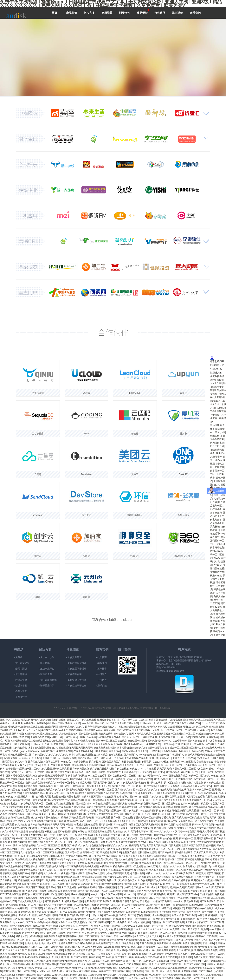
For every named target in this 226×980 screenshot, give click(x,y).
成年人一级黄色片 (15, 863)
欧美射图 (127, 919)
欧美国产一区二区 (96, 964)
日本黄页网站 (148, 912)
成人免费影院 (85, 835)
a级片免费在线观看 (64, 772)
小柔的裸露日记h (133, 807)
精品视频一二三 (154, 947)
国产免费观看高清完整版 (218, 523)
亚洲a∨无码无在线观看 (192, 797)
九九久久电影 (156, 870)
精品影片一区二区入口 (102, 891)
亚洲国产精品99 (41, 894)
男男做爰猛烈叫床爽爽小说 (36, 957)
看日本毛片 (134, 922)
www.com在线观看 (65, 849)
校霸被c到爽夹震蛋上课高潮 (76, 818)
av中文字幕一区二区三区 (207, 779)
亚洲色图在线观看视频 (139, 863)
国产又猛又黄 (35, 762)
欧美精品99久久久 (53, 790)
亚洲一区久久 (200, 975)
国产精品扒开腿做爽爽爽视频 (41, 863)
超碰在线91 (134, 804)
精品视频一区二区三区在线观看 (93, 919)
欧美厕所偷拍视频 (124, 891)
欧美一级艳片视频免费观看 (17, 926)
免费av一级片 (188, 804)
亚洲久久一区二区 (207, 765)
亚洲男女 (116, 943)
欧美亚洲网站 (82, 790)
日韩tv (208, 859)
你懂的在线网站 (112, 926)
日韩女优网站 (171, 825)
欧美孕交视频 (81, 762)
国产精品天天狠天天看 (65, 968)
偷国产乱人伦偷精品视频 (34, 741)
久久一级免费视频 (53, 947)
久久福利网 (21, 762)
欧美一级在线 (215, 891)
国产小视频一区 (84, 926)
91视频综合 (202, 734)
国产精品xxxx (212, 905)
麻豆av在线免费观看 (16, 947)
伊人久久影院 (13, 720)
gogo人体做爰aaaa (30, 751)
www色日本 (87, 723)
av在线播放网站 (27, 845)
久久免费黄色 (20, 748)
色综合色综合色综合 (35, 943)
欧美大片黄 (145, 835)
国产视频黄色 (172, 772)
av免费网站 (41, 856)
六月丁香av (34, 765)
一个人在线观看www (176, 741)
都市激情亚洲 (75, 880)
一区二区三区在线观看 (194, 964)
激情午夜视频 (10, 804)
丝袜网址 (211, 964)
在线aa (208, 751)
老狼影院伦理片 (107, 940)
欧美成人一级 (214, 748)
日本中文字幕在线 (212, 741)
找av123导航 (93, 804)
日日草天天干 (57, 825)
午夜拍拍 (191, 842)
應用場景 (107, 13)
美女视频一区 (16, 978)
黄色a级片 (62, 800)
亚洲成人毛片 (74, 720)
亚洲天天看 (181, 793)
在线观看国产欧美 (50, 877)
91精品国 (71, 919)
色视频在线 (97, 845)
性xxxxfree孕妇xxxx (27, 828)
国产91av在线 (161, 779)
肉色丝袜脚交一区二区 (153, 804)
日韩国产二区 (15, 870)
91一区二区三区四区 (26, 839)
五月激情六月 (30, 866)
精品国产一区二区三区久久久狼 (198, 978)
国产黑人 (100, 839)
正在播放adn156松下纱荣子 (43, 835)
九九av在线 (19, 922)
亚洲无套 (154, 758)
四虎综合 (80, 849)
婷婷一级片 (132, 961)
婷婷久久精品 (176, 926)
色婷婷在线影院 (8, 901)
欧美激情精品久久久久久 (198, 887)
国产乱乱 (125, 947)
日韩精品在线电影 (121, 971)
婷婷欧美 (43, 866)
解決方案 (89, 13)
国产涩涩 (64, 870)
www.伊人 (178, 901)
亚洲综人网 (81, 961)
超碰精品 (168, 807)
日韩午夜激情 (74, 797)
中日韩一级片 (149, 887)
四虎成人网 (165, 790)
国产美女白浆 (109, 975)
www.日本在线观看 (73, 779)
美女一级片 (166, 971)
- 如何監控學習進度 (76, 686)
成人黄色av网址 (14, 807)
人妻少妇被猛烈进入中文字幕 (196, 849)
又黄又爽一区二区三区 (41, 804)
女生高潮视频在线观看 (136, 758)
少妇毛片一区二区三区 (55, 842)
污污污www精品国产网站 (188, 832)
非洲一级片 (208, 943)
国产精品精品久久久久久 (134, 751)
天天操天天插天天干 (82, 748)
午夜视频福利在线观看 (86, 825)
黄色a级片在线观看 (26, 975)
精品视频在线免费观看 (109, 737)
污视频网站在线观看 (195, 926)
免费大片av (156, 884)
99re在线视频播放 (80, 894)
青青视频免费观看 (40, 737)
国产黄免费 (191, 814)
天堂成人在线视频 (123, 859)
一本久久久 (137, 968)
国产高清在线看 (53, 901)
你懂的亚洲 (185, 825)
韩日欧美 (132, 933)
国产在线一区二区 (207, 811)
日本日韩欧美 (217, 548)
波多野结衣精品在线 (51, 779)
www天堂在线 (217, 929)
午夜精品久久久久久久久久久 (126, 908)
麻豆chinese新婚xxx (14, 891)
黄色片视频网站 (169, 751)
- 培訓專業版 (20, 674)
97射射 (176, 971)
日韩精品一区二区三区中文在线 (189, 769)
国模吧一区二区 (127, 915)
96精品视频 (23, 880)
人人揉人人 (25, 758)
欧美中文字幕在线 (196, 936)
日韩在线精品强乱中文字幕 (27, 964)
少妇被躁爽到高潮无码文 (119, 873)
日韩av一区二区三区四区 (136, 814)
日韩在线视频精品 (181, 880)
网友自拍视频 (124, 884)
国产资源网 (60, 821)
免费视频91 (74, 940)
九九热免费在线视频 (36, 891)
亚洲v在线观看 (141, 859)
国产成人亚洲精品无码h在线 (131, 940)
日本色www (32, 814)
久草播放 (162, 786)
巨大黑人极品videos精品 (54, 880)
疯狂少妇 (85, 915)
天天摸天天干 (100, 783)
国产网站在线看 (155, 783)
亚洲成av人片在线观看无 (135, 870)
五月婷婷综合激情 (74, 744)
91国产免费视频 (132, 964)
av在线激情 (154, 919)
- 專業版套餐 (20, 691)
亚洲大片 (177, 758)
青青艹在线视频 (148, 943)
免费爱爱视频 (43, 748)
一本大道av (36, 800)
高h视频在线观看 (184, 852)
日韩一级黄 (138, 873)
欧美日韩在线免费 (158, 720)
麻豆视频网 (94, 957)
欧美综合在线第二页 (163, 863)
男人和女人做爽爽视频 (174, 936)
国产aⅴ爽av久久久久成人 (120, 765)
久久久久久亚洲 (141, 884)
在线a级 (218, 565)
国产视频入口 (41, 961)
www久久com (161, 776)
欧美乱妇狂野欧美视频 (129, 887)
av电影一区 (56, 737)
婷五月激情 (133, 835)
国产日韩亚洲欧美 (124, 957)
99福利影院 (6, 730)
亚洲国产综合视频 (152, 807)
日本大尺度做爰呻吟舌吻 (160, 940)
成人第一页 (36, 818)
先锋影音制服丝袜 (117, 933)
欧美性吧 (205, 730)
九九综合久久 (120, 832)
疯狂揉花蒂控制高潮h (105, 748)
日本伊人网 (140, 891)
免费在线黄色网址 (66, 954)
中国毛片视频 (7, 762)
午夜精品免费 (138, 905)
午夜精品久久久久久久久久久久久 (50, 755)
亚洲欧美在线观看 (60, 769)
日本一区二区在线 (26, 971)
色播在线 (177, 943)
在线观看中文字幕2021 (200, 968)
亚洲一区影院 (70, 978)
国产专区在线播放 (33, 978)
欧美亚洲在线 (164, 943)
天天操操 (28, 821)
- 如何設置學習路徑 (76, 663)
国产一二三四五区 (139, 797)
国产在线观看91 (65, 964)
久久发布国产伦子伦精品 (21, 968)
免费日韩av (23, 873)
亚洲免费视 (160, 894)
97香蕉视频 (216, 730)
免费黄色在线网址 (182, 790)
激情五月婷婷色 (14, 821)
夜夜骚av (215, 537)
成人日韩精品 (100, 755)
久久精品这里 (50, 908)
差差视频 (182, 891)
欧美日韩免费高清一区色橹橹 (110, 779)
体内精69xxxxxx (126, 975)
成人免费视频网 (61, 898)
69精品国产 (92, 929)
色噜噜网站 (123, 797)
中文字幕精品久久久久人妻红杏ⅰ (41, 870)
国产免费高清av (156, 741)
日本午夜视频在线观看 (81, 755)
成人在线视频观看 (161, 915)
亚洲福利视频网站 (88, 971)
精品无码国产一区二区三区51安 (218, 541)
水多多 (32, 748)
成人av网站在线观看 (182, 877)
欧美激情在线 (168, 905)
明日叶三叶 (88, 933)
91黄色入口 (21, 936)
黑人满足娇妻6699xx (187, 894)
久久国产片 (140, 936)
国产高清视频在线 (95, 849)
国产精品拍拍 (124, 730)
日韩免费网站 (100, 751)
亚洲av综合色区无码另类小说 (21, 776)
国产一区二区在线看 (122, 818)
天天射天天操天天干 (68, 863)
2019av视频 (108, 957)
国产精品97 (190, 870)
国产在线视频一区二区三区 (122, 776)
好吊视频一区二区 (190, 772)
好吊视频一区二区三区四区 (179, 748)
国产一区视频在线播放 (181, 779)
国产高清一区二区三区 (168, 849)
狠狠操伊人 (185, 751)
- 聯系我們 (101, 663)
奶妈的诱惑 (43, 776)
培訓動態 (178, 13)
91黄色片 (211, 769)
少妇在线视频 (36, 936)
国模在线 (33, 950)
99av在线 (95, 793)
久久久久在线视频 (141, 730)
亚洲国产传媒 (55, 859)
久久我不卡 (19, 730)
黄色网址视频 (59, 720)
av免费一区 (158, 730)
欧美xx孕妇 (141, 957)
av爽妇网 (86, 856)
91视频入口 (178, 908)
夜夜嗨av (27, 894)
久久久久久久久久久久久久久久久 (151, 929)
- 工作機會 (101, 669)
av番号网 (202, 915)
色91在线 (89, 901)
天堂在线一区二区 (174, 730)
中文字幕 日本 (118, 835)
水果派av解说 (215, 975)
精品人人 (98, 926)
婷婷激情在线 (35, 842)
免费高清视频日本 (76, 814)
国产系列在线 (189, 915)
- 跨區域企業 (45, 674)
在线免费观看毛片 (83, 751)
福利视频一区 (215, 915)
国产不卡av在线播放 (37, 922)
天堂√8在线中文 (43, 968)
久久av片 (89, 779)
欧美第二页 (105, 971)
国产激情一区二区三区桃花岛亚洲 (140, 737)
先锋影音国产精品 (17, 954)
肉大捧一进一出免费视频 (176, 884)
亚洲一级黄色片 (78, 870)
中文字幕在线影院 (206, 828)
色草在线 (132, 720)
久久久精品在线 (12, 790)
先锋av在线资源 (115, 807)
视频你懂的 (94, 870)
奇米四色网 (216, 436)
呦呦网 (49, 772)
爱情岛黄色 (45, 807)
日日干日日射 (217, 446)
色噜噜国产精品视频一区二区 (21, 769)
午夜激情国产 (56, 961)
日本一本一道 (152, 971)
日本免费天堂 (133, 912)
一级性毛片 (67, 762)
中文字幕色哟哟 (205, 842)
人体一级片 (216, 884)
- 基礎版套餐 (20, 686)
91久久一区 (129, 894)
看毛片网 (82, 968)
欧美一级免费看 (119, 922)
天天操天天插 (118, 961)
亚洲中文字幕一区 (159, 926)
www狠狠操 (145, 755)
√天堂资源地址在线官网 (145, 866)
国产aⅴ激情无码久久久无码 (53, 839)
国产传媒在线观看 (13, 961)
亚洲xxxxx (116, 919)
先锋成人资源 (157, 859)
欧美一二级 (89, 880)
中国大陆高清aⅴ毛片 (69, 723)
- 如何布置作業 (74, 674)
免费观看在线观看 (15, 779)
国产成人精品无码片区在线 (186, 723)
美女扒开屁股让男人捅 (102, 769)
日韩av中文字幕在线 (203, 825)
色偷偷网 (17, 786)
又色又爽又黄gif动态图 (151, 825)
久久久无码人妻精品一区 (79, 922)
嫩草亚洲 (166, 908)
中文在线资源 (161, 961)
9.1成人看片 (217, 758)
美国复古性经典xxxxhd (53, 730)
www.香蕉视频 (42, 734)
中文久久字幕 (201, 940)
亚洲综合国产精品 (27, 849)
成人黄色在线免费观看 (17, 737)
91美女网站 (120, 950)
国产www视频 (111, 915)
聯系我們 (195, 13)
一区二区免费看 (155, 954)
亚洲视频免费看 (64, 751)
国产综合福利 (155, 957)
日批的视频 (154, 751)
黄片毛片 (122, 720)
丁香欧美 (166, 818)
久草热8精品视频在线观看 (178, 975)
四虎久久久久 (139, 748)
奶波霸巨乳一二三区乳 (181, 762)
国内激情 (66, 765)
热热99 (205, 929)
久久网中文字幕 (124, 842)
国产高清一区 (106, 825)
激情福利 (28, 961)
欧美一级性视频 (156, 748)
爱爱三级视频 (214, 873)
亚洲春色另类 (74, 933)
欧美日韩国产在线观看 (193, 845)
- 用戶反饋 (101, 686)
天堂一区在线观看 (51, 765)
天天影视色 (174, 786)
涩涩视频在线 (173, 804)
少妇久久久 (53, 912)
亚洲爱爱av (72, 971)
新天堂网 (97, 877)
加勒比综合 (148, 964)
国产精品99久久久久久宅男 (96, 786)
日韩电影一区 (186, 839)
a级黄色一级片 (83, 772)
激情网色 (41, 723)
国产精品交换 (171, 821)
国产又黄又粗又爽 (197, 891)
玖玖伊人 (214, 852)
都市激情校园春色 (114, 978)
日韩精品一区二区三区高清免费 (168, 922)
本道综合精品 (125, 727)
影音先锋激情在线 (203, 762)
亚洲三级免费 (67, 793)
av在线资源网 (109, 797)
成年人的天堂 (61, 873)
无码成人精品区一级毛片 (204, 954)
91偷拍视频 (144, 880)
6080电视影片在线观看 (101, 828)
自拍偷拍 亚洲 (170, 839)
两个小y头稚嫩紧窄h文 (34, 933)
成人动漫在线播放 (61, 748)
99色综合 (119, 758)
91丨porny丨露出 (9, 845)
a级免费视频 (19, 884)
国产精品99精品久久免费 (101, 800)
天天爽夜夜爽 (138, 783)
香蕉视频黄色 (10, 915)
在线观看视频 (55, 891)
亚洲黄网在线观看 (187, 811)
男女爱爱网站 (185, 957)
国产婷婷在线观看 (125, 800)
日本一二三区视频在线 (139, 877)
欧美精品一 (165, 758)
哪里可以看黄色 (192, 961)
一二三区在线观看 (97, 776)
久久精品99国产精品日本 (168, 964)
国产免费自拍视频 (171, 978)
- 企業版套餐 (20, 697)
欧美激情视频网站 (17, 842)
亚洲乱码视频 (206, 894)
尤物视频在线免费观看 (91, 863)
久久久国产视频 (185, 950)
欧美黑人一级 (7, 723)
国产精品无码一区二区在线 (99, 936)
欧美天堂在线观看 (147, 933)
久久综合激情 (22, 825)
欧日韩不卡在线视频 (178, 856)
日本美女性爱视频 (199, 884)
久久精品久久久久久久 (170, 866)
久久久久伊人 (146, 961)
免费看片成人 (113, 839)
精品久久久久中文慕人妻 (81, 839)
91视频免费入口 (109, 727)
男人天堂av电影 (195, 744)
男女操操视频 (79, 765)
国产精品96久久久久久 (72, 727)
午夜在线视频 (122, 769)
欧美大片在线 (165, 727)
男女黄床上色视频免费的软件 (62, 943)
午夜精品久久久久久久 (116, 845)
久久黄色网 (133, 811)
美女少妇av (158, 772)
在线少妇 (143, 720)
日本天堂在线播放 (13, 866)
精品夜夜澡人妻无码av (145, 727)
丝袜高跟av (30, 723)
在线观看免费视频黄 (32, 790)
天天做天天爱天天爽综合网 (153, 845)
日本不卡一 (85, 978)
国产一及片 (152, 800)
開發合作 (125, 13)
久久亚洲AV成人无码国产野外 (24, 929)
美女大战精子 (106, 734)
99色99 (151, 849)
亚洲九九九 (56, 734)
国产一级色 (86, 821)
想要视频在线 (198, 737)
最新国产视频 (129, 852)
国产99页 (140, 800)
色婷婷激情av (71, 734)
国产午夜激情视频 (67, 832)
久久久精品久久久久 (114, 821)
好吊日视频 (180, 744)
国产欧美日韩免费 (80, 769)
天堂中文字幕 (178, 912)
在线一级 (75, 898)
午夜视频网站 (177, 755)
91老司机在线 (59, 975)
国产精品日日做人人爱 (47, 793)
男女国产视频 (73, 856)
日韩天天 (61, 887)
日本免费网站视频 (77, 776)
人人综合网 (208, 832)
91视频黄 (69, 961)
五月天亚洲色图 (89, 940)
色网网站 (101, 880)
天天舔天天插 (164, 769)
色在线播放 (153, 891)
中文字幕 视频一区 (121, 954)
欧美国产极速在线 (170, 919)
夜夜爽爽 (91, 737)
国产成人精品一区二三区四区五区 (95, 758)
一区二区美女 (70, 737)
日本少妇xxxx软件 (73, 859)
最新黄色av (6, 884)
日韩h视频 (69, 790)
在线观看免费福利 (87, 887)
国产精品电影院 (79, 828)
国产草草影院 (92, 727)
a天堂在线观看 (77, 873)
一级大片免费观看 (211, 961)
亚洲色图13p (205, 866)
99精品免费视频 (86, 943)
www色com (171, 954)
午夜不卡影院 (163, 912)
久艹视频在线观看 (151, 908)
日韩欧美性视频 (212, 783)
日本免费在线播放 (40, 825)
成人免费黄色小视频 (218, 610)
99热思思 (26, 912)
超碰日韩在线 (99, 772)
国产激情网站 (131, 755)
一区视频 (20, 783)
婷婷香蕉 (211, 845)
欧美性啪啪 (120, 863)
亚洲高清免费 (144, 772)
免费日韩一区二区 (89, 852)
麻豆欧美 (45, 884)
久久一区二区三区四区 (48, 845)
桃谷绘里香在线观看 (152, 821)
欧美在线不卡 (57, 919)
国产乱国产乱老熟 (88, 734)
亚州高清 (134, 845)
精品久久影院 (138, 947)
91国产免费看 (36, 797)
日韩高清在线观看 (96, 765)
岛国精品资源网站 (78, 800)
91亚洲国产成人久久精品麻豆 (76, 877)
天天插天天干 (201, 852)
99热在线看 (216, 835)
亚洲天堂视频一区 (166, 734)
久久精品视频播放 (178, 720)
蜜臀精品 (109, 863)
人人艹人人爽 (154, 936)
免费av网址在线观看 (19, 818)
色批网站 (59, 950)
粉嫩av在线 (216, 576)
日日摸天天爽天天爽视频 (97, 744)
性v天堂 (118, 814)
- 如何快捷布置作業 (76, 680)
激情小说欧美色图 (41, 915)
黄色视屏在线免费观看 (190, 933)
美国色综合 (114, 751)
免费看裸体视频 (189, 971)
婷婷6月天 (46, 940)
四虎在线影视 (191, 901)
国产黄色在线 (195, 741)
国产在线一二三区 (68, 835)
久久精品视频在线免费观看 (37, 898)
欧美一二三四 (33, 940)
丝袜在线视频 (172, 797)
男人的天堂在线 (201, 835)
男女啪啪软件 (114, 772)
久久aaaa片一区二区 (99, 961)
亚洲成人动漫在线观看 (136, 898)
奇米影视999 (176, 961)
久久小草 (23, 804)
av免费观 (35, 880)
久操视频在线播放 (215, 797)
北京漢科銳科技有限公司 (96, 708)
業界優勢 (142, 13)
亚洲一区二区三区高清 (76, 957)
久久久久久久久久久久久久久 (134, 856)
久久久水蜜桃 (157, 797)
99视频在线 (141, 975)
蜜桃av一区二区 (27, 905)
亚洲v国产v (218, 790)
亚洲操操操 (97, 978)
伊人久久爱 (43, 769)
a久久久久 (80, 964)
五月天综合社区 (217, 940)
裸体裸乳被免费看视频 (173, 842)
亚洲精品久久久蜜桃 (202, 880)
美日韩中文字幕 (67, 926)
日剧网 (82, 737)
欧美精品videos (115, 964)
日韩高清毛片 (129, 772)
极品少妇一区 (102, 723)
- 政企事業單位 (47, 669)
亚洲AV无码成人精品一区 (142, 734)
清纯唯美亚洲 (59, 915)
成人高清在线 (218, 898)
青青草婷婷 (110, 730)
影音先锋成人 (190, 866)
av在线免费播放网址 (150, 811)
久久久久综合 (43, 720)
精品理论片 (145, 950)
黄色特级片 (33, 884)
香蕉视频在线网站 (43, 821)
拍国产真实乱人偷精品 (114, 877)
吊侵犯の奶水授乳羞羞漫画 (79, 950)
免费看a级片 (58, 971)
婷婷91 (21, 887)
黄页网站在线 (181, 807)
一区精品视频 (194, 818)
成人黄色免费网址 (38, 859)
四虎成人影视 (192, 755)
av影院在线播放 (90, 905)
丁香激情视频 (144, 915)
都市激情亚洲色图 (60, 894)
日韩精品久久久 (57, 856)
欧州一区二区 (75, 842)
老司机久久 (150, 968)
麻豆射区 (133, 825)
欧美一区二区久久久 (199, 776)
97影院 (69, 825)
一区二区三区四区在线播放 (149, 765)
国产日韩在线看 (166, 852)
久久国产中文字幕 (113, 894)
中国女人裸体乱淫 (143, 828)
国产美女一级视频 (104, 950)
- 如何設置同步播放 (76, 669)
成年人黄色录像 (130, 943)
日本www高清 (196, 905)
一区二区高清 (35, 908)
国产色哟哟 (73, 915)
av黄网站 (104, 866)
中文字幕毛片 (59, 905)
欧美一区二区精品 (182, 835)
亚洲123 (171, 894)
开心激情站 (6, 800)
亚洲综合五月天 (96, 968)
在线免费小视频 (160, 762)
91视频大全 (50, 832)
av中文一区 (96, 894)
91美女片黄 (214, 856)
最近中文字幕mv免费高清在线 (79, 741)
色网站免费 (197, 751)
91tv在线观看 (121, 825)
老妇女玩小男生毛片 (134, 744)
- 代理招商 (101, 657)
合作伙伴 (160, 13)
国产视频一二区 (145, 894)
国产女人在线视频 (161, 880)
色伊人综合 (56, 811)
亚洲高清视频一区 (203, 839)
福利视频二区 (82, 793)
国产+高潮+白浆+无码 (113, 793)
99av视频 (15, 741)
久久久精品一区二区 (132, 839)
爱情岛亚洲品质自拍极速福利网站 (41, 727)
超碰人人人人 (33, 779)
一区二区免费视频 (74, 866)
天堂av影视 (28, 793)
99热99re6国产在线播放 (134, 849)
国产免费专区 (215, 870)
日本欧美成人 (35, 954)
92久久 (4, 978)
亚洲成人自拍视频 (186, 828)
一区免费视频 (153, 818)
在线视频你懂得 (56, 922)
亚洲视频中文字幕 (107, 720)
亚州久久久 (114, 783)
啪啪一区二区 (74, 905)
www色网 (202, 870)
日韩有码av (167, 744)
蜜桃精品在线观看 (147, 852)
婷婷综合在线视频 (56, 933)
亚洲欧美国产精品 (178, 776)
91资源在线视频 (74, 730)
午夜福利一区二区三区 (102, 790)
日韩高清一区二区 (174, 870)
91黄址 (149, 873)
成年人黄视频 (145, 779)
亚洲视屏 (23, 797)
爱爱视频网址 (180, 727)
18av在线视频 (139, 954)
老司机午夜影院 (60, 807)
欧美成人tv (11, 797)
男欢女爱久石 (147, 793)
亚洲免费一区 (93, 912)
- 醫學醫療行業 (47, 686)
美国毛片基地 (90, 842)
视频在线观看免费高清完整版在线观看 (64, 936)
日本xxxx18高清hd (123, 936)
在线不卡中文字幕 (153, 839)
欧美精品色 (101, 933)
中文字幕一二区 (145, 832)
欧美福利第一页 (168, 891)
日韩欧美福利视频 (162, 835)
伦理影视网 (138, 971)
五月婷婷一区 (72, 852)
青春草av (51, 887)
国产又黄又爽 (179, 818)
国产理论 (202, 947)
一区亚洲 (97, 821)
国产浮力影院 (50, 926)
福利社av (52, 723)
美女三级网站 (60, 940)
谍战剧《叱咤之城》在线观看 (218, 464)
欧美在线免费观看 (92, 975)
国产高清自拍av (21, 919)
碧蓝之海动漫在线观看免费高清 (180, 947)
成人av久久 (184, 954)
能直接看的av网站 (93, 730)
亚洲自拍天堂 (153, 744)
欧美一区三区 (17, 940)
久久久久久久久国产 (16, 950)
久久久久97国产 (198, 856)
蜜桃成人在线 (56, 866)
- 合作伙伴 (101, 680)
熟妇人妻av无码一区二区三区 (217, 555)
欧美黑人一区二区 (216, 720)
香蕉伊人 (201, 873)
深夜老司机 (170, 828)
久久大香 (48, 873)
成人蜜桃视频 (55, 741)
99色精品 (36, 758)
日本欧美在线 (90, 859)
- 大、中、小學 (47, 657)
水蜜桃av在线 (46, 786)
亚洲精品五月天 (148, 723)
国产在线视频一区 (53, 978)
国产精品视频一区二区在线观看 (218, 506)
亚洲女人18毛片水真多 (136, 978)
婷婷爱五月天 (132, 793)
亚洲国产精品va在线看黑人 (200, 908)
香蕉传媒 (176, 915)
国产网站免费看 (77, 807)
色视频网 (145, 922)
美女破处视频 (30, 786)
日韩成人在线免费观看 (12, 943)
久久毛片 (126, 783)
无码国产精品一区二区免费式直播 (196, 821)
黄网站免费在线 (34, 783)
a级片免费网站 (145, 776)
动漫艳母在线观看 (95, 873)
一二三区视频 (58, 884)
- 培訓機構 (44, 663)
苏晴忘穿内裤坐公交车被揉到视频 (177, 898)
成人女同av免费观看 (11, 793)
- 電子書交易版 (22, 663)
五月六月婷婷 (201, 877)
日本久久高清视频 (165, 793)
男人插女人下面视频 (218, 579)
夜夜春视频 (36, 873)
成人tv (192, 727)
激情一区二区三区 (174, 859)
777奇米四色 (203, 758)
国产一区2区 (87, 898)
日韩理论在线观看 (161, 877)
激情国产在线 (202, 898)
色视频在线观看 (62, 804)
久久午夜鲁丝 (46, 950)
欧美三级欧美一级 (123, 828)
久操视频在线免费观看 (113, 912)
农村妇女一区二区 (186, 734)
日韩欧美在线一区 (202, 790)
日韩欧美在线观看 (185, 873)
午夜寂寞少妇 (44, 905)
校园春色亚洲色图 (131, 762)
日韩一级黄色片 (52, 818)
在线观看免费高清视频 (164, 950)
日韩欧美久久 (121, 734)
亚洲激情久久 (74, 975)
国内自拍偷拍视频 (96, 807)
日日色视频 (75, 786)
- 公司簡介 (101, 674)
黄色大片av (139, 842)
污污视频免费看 (158, 856)
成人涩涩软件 (153, 905)
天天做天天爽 (210, 818)
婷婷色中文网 (177, 887)
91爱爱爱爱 (194, 929)
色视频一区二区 (26, 856)
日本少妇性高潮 (21, 744)
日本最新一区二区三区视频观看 (217, 474)
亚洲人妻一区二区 (174, 765)
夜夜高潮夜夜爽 (46, 849)
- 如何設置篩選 (74, 657)
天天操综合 (163, 887)
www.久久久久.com (164, 832)
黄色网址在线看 (51, 762)
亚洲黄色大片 (217, 572)
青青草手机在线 (21, 800)
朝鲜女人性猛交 (195, 783)
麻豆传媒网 (14, 912)
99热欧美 (219, 842)
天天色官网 (208, 912)
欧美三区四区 (195, 793)
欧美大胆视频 (216, 727)
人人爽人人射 (44, 971)
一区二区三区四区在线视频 (50, 852)
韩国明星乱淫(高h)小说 (210, 807)
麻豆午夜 (105, 870)
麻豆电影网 (102, 811)
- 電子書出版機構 (48, 680)
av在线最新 (211, 744)
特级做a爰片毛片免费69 (118, 968)
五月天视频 (155, 978)
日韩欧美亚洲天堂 (160, 814)
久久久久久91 (35, 947)
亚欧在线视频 (113, 849)
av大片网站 (182, 905)
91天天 (131, 832)
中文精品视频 (103, 954)
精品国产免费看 (163, 901)
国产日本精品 (61, 786)
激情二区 (37, 926)
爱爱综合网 (212, 737)
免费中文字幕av (101, 908)
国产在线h (212, 936)
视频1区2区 (9, 971)
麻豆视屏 (146, 762)
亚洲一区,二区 (133, 821)
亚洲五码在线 (214, 926)
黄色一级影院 (164, 723)
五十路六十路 (194, 912)
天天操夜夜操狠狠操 (55, 797)
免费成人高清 (201, 957)
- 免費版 (18, 657)
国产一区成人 (204, 800)
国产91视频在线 (68, 912)
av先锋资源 (12, 905)
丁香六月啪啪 (140, 919)
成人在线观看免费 (178, 968)
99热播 (23, 835)
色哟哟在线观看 (16, 814)
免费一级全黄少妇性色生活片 (122, 880)
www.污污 (132, 779)
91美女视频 (191, 765)
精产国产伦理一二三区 (123, 786)
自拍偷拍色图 (36, 832)
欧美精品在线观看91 (111, 852)
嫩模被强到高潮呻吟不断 (76, 891)
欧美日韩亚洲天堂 (91, 797)
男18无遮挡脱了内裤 (175, 783)
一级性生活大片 (107, 842)
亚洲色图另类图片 (111, 762)
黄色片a (193, 807)
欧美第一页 (45, 814)
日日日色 (153, 898)
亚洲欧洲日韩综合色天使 (126, 901)
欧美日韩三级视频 (35, 887)
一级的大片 (96, 915)
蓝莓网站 (17, 898)
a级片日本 (219, 880)
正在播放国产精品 (183, 940)
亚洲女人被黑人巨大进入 (30, 901)
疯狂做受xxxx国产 (137, 741)
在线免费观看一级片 (191, 919)
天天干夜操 (215, 877)
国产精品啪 (49, 800)
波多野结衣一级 (161, 755)
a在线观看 (133, 950)
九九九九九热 (106, 929)
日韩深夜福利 (153, 842)
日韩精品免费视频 (194, 859)
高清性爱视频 (10, 758)
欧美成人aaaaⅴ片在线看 (143, 769)
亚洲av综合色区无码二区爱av (196, 786)
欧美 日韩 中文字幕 (146, 786)
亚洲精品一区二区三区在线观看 (47, 744)
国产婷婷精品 (78, 804)
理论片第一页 (15, 727)
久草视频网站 (169, 811)
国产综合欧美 (211, 793)
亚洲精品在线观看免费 (206, 950)
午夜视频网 (49, 954)
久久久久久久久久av (164, 873)
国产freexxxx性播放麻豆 (104, 884)
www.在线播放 (32, 877)
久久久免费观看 (102, 835)
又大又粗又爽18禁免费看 (100, 814)
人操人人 (22, 765)
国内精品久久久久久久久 (145, 790)
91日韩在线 (189, 758)
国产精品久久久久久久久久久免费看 (178, 800)
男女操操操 (95, 762)
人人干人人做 (33, 730)
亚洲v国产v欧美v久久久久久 (76, 845)
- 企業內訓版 (20, 669)
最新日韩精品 (59, 814)
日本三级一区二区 (120, 905)
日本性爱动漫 (124, 748)
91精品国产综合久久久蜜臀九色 (75, 908)
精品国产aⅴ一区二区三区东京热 (27, 772)
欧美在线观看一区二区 (20, 755)
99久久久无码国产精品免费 (124, 723)
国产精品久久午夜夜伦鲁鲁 (218, 516)
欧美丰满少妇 (105, 859)
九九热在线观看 (167, 737)
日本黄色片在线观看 (10, 933)
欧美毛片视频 (39, 912)
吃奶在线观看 (210, 919)
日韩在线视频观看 (107, 887)
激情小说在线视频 (18, 859)
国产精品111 (128, 926)
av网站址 (82, 832)
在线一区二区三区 (40, 919)
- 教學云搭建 (20, 680)
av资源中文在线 (87, 811)
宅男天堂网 (175, 845)
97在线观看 (44, 828)
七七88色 (158, 828)
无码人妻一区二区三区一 (187, 863)
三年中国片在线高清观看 (105, 856)
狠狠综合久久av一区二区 (77, 947)
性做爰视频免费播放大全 (114, 804)
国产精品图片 (49, 964)
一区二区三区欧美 (208, 814)
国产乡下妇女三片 (61, 828)
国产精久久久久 (123, 790)
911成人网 (57, 957)
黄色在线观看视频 (123, 929)
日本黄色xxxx (147, 901)
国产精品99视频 (101, 922)
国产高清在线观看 (101, 818)
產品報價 (72, 13)
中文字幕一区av (178, 929)
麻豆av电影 (202, 727)
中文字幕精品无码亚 (81, 783)
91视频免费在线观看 (72, 901)
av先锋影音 (21, 908)
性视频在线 (73, 821)
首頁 (54, 13)
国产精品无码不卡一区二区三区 (57, 929)
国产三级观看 (206, 971)
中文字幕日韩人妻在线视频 (109, 898)
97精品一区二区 (197, 720)
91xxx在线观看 (111, 947)
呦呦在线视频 (207, 755)
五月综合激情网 (59, 776)
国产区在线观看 (208, 901)
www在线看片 (156, 975)
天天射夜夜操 (217, 443)
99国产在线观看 (103, 901)
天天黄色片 (191, 922)
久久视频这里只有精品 (12, 734)
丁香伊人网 (139, 818)
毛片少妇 (29, 811)
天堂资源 (72, 887)
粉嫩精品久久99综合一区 (56, 783)
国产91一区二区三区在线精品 (111, 741)
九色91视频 (97, 947)
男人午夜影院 (42, 811)
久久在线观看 (89, 720)
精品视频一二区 (118, 811)
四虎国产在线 (48, 751)
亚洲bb (19, 723)
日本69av (116, 870)
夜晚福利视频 (116, 755)
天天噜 (81, 912)
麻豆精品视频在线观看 (100, 832)
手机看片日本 (49, 758)
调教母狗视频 (31, 807)
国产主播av (200, 748)
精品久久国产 (28, 720)
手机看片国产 (103, 943)
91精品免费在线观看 (121, 866)
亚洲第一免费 (183, 737)
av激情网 (105, 905)
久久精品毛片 (28, 852)
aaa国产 (29, 734)
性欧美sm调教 (210, 933)
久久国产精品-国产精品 (78, 884)
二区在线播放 (192, 730)
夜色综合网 (117, 744)
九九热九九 (9, 828)
